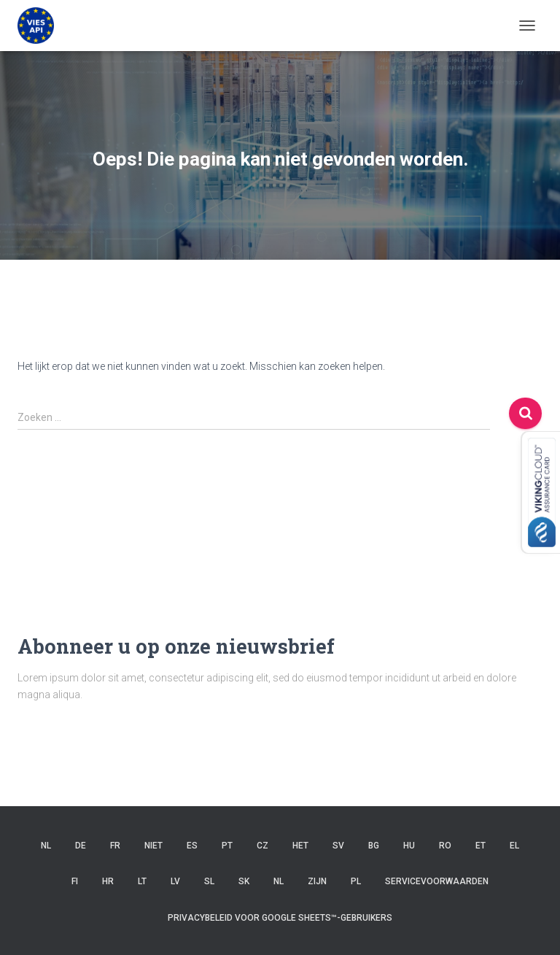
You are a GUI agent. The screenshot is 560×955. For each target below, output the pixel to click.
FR (115, 846)
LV (175, 881)
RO (445, 846)
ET (481, 846)
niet (153, 846)
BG (374, 846)
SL (209, 881)
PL (356, 881)
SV (338, 846)
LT (142, 881)
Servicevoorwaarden (437, 881)
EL (514, 846)
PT (227, 846)
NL (46, 846)
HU (409, 846)
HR (108, 881)
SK (244, 881)
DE (81, 846)
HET (300, 846)
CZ (262, 846)
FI (75, 881)
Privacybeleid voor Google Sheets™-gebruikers (280, 918)
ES (192, 846)
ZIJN (317, 881)
